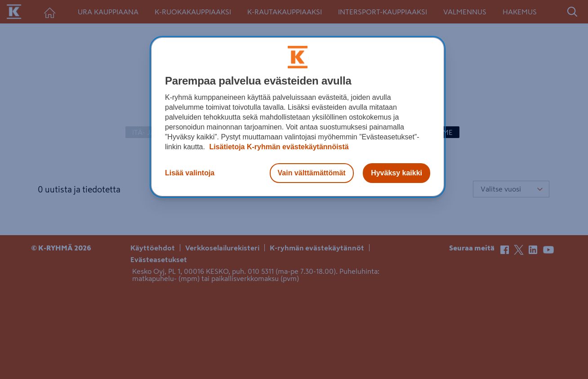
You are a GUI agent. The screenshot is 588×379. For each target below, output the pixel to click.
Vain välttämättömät (312, 173)
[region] (298, 117)
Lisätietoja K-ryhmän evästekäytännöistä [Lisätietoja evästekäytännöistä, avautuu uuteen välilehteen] (278, 147)
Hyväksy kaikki (396, 173)
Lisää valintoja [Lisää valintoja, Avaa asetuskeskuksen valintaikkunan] (190, 173)
